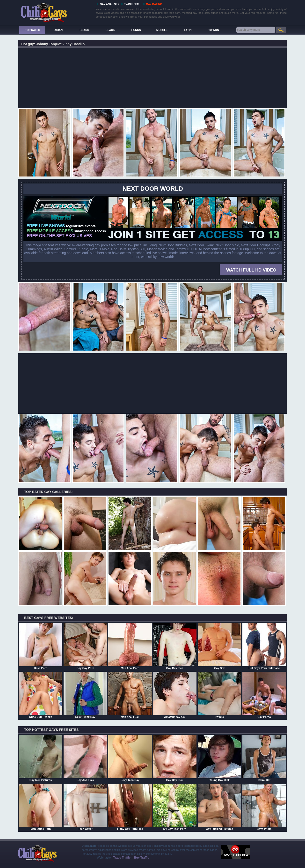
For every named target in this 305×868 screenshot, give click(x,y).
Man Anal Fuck (130, 695)
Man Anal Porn (130, 646)
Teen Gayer (85, 807)
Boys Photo (264, 807)
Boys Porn (41, 646)
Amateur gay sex (175, 695)
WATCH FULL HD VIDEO (251, 270)
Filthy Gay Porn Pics (130, 807)
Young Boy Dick (219, 758)
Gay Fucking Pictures (219, 807)
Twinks (219, 695)
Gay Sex (219, 646)
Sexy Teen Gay (130, 758)
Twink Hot (264, 758)
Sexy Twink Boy (85, 695)
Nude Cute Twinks (41, 695)
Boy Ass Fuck (85, 758)
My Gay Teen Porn (175, 807)
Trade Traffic (122, 858)
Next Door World (153, 189)
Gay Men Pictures (41, 758)
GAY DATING (154, 4)
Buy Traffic (142, 858)
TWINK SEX (131, 4)
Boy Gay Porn (85, 646)
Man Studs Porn (41, 807)
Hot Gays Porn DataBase (264, 646)
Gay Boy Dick (175, 758)
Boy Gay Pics (175, 646)
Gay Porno (264, 695)
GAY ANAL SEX (110, 4)
